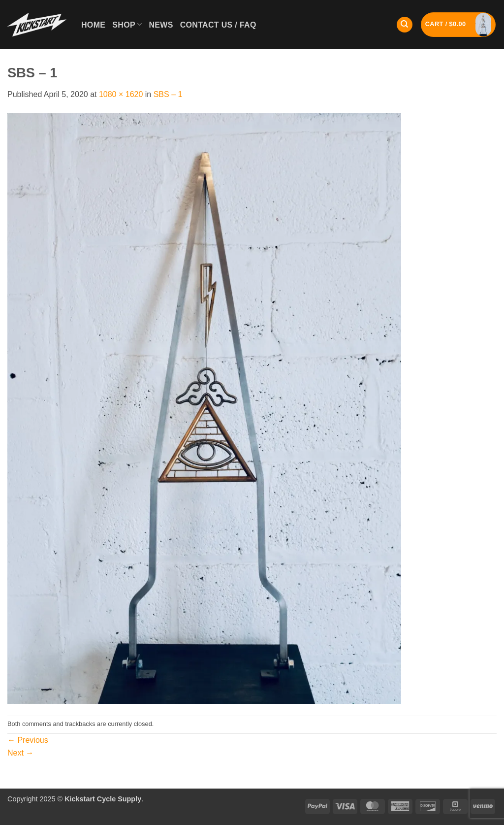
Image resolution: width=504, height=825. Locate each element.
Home (93, 25)
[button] (458, 25)
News (161, 25)
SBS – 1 (168, 94)
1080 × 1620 (121, 94)
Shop (127, 24)
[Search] (405, 25)
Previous (28, 740)
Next (20, 753)
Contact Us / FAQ (218, 25)
